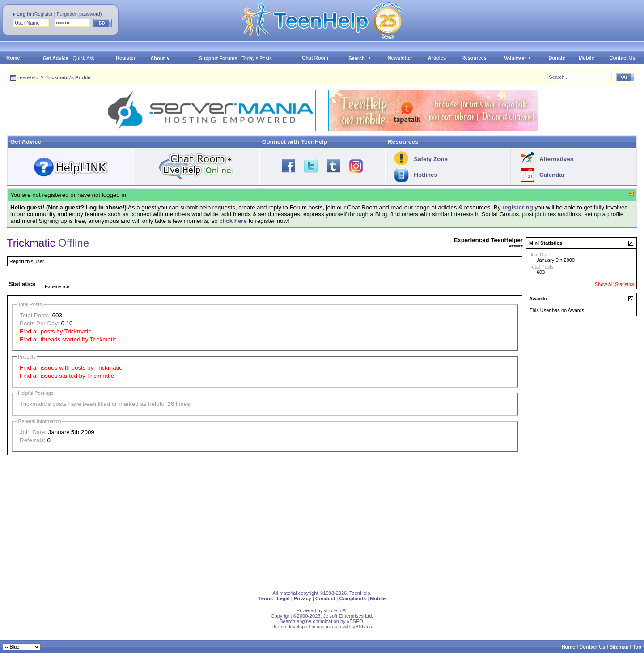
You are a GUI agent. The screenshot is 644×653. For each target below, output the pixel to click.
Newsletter (400, 58)
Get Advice (56, 58)
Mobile (587, 58)
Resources (474, 58)
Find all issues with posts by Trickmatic (71, 368)
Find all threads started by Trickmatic (68, 339)
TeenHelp (28, 77)
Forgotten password (78, 14)
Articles (437, 58)
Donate (557, 58)
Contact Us (623, 58)
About (157, 58)
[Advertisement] (275, 521)
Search (360, 58)
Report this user (27, 261)
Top (637, 647)
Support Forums (218, 58)
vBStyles (362, 627)
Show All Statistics (615, 284)
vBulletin (333, 610)
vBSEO (355, 621)
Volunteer (515, 58)
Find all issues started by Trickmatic (67, 376)
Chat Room (315, 58)
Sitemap (619, 647)
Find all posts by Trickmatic (55, 331)
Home (13, 58)
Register (44, 14)
